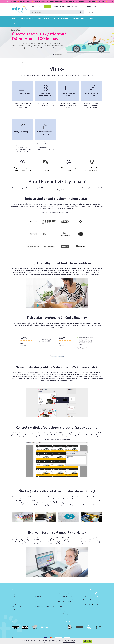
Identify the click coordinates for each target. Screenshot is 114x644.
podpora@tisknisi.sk (87, 596)
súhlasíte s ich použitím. (69, 642)
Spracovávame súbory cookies (30, 640)
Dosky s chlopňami (17, 606)
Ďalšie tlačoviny (27, 18)
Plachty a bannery (17, 604)
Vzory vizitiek (15, 594)
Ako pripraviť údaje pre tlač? (66, 596)
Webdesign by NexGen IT (95, 638)
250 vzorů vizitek (69, 375)
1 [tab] (53, 55)
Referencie (70, 7)
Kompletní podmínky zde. (50, 48)
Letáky (14, 596)
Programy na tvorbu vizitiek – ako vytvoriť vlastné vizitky (67, 610)
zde (27, 275)
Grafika (15, 24)
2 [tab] (55, 55)
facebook (87, 604)
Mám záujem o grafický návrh (66, 594)
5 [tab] (61, 55)
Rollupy (14, 601)
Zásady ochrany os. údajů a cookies (45, 606)
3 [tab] (57, 55)
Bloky (13, 609)
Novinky (55, 7)
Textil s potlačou (79, 18)
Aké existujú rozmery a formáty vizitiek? (67, 605)
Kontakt (77, 7)
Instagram (95, 604)
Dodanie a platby (40, 604)
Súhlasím (87, 641)
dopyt (48, 7)
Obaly (90, 18)
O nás (37, 601)
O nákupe (62, 7)
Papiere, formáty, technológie (66, 599)
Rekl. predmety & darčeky (61, 18)
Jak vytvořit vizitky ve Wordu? (66, 614)
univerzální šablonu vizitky (74, 379)
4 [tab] (59, 55)
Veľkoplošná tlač (43, 18)
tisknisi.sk (14, 62)
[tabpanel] (57, 42)
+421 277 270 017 (36, 7)
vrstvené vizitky (96, 501)
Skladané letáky (16, 599)
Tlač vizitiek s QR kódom (65, 601)
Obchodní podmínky (40, 609)
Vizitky (15, 18)
